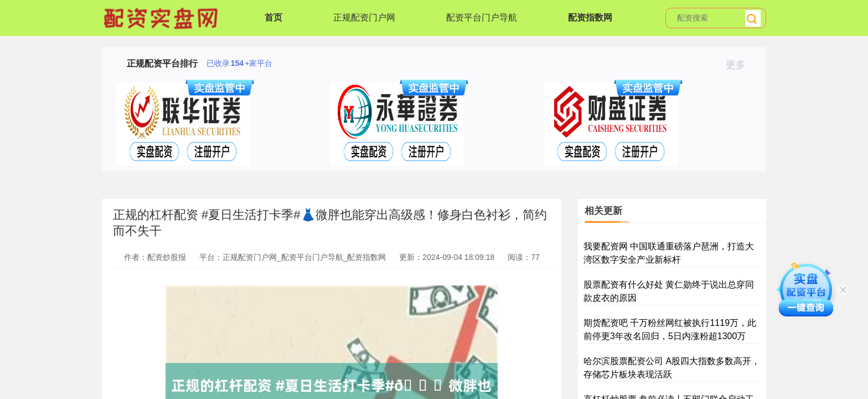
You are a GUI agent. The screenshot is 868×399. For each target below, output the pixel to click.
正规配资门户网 (364, 17)
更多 (740, 65)
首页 (273, 17)
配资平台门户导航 (482, 17)
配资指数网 (590, 17)
